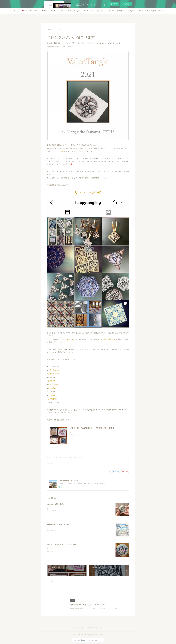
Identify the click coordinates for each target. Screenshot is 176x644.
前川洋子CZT (53, 388)
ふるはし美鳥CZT (67, 339)
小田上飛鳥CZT (53, 370)
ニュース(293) (70, 458)
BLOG (61, 11)
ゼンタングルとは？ (73, 11)
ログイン (127, 4)
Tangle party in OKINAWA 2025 (58, 524)
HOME (13, 11)
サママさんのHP (88, 193)
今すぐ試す (113, 4)
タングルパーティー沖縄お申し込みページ (152, 11)
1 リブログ (50, 464)
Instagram (131, 11)
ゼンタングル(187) (79, 458)
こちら (62, 151)
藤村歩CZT (52, 381)
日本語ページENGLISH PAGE (56, 529)
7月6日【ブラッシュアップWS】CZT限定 (62, 545)
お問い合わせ (101, 11)
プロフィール (88, 11)
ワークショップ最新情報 (117, 11)
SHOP (44, 11)
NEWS (53, 11)
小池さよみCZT (53, 374)
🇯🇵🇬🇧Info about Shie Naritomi (29, 11)
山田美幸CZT (53, 395)
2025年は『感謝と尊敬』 (56, 504)
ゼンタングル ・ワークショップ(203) (56, 458)
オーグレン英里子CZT (108, 339)
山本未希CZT (53, 399)
